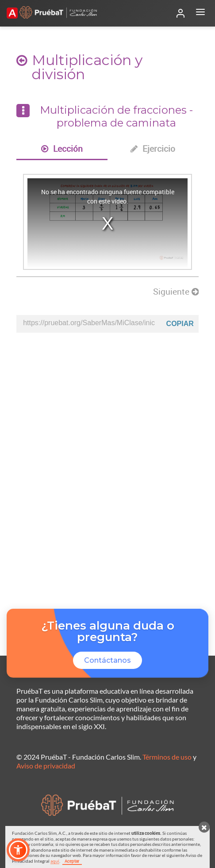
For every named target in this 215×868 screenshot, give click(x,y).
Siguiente (176, 292)
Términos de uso (167, 757)
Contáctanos (107, 660)
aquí (55, 861)
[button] (18, 850)
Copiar (180, 324)
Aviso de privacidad (46, 766)
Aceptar (72, 861)
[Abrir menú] (200, 13)
